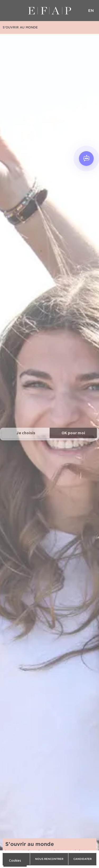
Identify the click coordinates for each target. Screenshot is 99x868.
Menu (8, 11)
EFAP (49, 11)
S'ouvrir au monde (20, 27)
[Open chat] (86, 159)
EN (91, 11)
